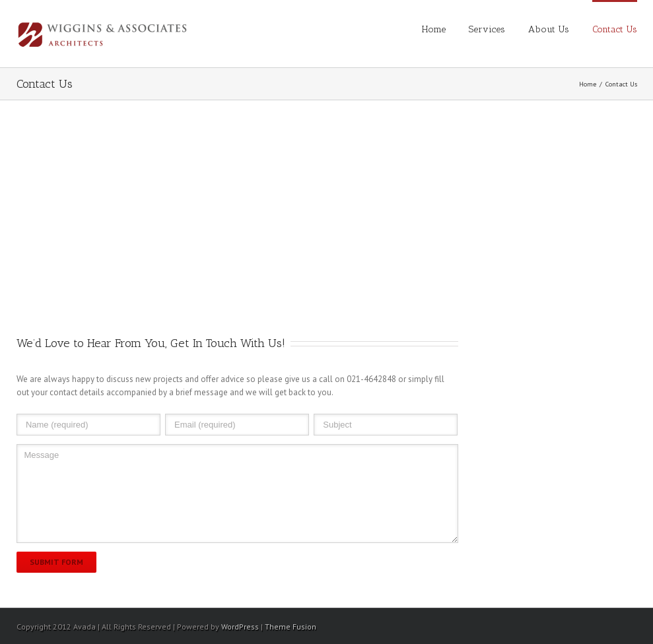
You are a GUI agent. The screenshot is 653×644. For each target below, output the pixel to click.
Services (487, 29)
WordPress (240, 627)
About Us (549, 29)
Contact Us (615, 29)
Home (434, 29)
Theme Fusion (291, 627)
